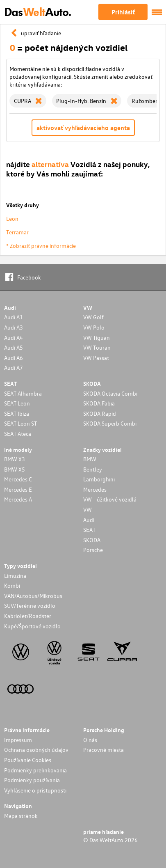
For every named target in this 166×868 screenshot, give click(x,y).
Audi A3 (14, 327)
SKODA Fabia (99, 403)
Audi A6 (14, 358)
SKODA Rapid (100, 413)
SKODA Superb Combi (110, 423)
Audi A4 (14, 338)
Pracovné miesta (103, 750)
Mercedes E (18, 489)
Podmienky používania (32, 780)
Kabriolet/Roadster (28, 616)
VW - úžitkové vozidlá (110, 499)
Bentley (93, 469)
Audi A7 (14, 368)
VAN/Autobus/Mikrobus (33, 596)
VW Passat (96, 358)
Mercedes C (18, 479)
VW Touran (97, 347)
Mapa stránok (21, 816)
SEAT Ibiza (17, 413)
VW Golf (93, 317)
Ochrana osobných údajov (36, 750)
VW (88, 510)
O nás (90, 740)
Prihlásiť (123, 12)
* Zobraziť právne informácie (41, 246)
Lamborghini (99, 479)
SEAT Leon (17, 403)
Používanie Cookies (28, 760)
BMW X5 (15, 469)
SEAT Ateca (18, 434)
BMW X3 (15, 459)
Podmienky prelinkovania (35, 770)
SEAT (89, 530)
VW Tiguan (97, 338)
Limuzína (15, 576)
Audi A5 (14, 347)
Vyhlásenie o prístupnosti (35, 790)
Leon (12, 219)
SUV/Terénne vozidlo (30, 606)
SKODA (92, 540)
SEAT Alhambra (23, 393)
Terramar (17, 232)
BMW (90, 459)
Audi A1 (14, 317)
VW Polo (94, 327)
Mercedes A (18, 499)
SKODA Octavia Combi (110, 393)
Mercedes (95, 489)
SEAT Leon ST (20, 423)
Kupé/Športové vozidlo (32, 626)
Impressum (18, 740)
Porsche (93, 550)
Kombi (12, 585)
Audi (89, 520)
